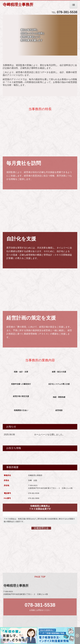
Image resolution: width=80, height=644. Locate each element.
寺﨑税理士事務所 (18, 5)
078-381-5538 (67, 12)
